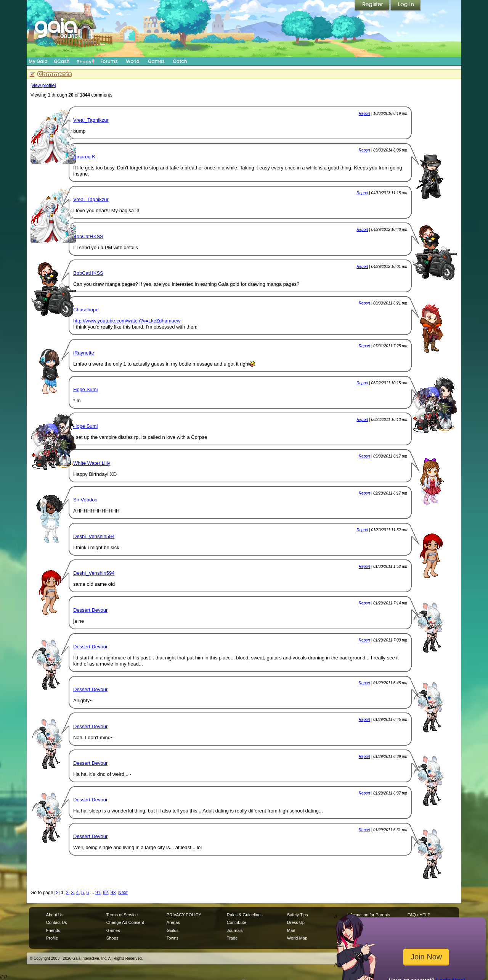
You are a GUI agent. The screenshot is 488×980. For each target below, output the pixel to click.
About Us (55, 915)
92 (105, 893)
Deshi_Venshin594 (94, 536)
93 (113, 893)
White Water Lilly (92, 463)
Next (123, 893)
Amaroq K (84, 157)
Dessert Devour (90, 610)
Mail (291, 930)
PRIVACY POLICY (184, 915)
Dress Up (296, 922)
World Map (297, 938)
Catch (180, 61)
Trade (232, 938)
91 (98, 893)
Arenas (173, 922)
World (133, 61)
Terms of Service (122, 915)
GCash (62, 61)
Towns (173, 938)
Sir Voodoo (85, 500)
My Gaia (38, 61)
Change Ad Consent (125, 922)
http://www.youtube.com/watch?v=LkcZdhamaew (127, 321)
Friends (53, 930)
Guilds (173, 930)
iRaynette (84, 353)
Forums (109, 61)
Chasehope (86, 310)
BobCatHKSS (88, 236)
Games (156, 61)
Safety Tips (298, 915)
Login (406, 6)
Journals (235, 930)
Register (372, 6)
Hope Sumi (85, 389)
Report (364, 114)
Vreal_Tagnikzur (91, 120)
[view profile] (43, 85)
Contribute (237, 922)
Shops (86, 61)
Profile (52, 938)
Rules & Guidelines (245, 915)
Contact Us (57, 922)
